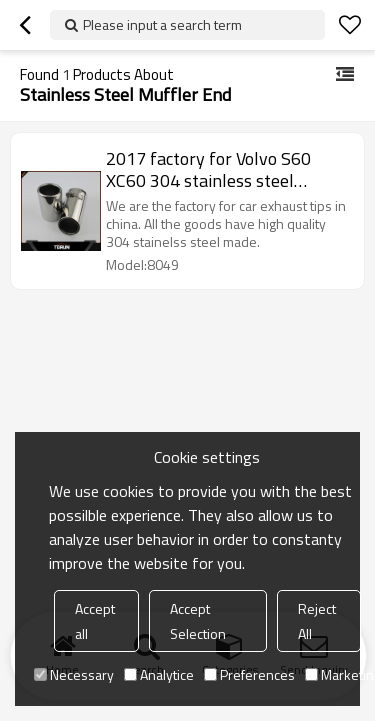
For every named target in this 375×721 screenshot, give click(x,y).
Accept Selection (198, 621)
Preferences (249, 674)
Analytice (159, 674)
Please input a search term (162, 24)
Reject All (317, 621)
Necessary (74, 674)
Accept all (95, 621)
